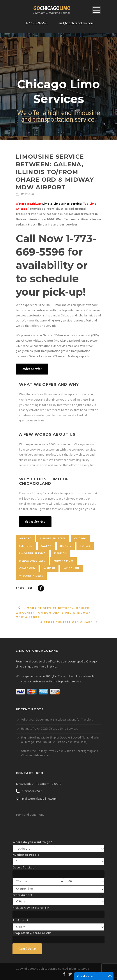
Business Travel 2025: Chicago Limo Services (50, 729)
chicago (80, 539)
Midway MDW (64, 561)
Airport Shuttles (53, 539)
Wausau (49, 568)
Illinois (66, 546)
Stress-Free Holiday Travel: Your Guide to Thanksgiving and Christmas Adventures (60, 753)
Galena (46, 546)
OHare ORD (27, 568)
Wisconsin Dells (31, 576)
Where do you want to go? (32, 842)
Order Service (32, 369)
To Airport (20, 921)
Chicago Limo (67, 676)
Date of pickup (23, 868)
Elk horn (26, 546)
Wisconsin (27, 194)
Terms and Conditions (30, 815)
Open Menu (97, 10)
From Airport (22, 895)
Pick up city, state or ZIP (31, 908)
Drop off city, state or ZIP (32, 933)
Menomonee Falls (32, 561)
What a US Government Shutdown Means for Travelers (57, 720)
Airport (25, 539)
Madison (60, 554)
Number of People (26, 855)
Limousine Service (32, 554)
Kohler (85, 546)
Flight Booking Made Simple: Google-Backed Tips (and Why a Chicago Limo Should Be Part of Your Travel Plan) (60, 740)
